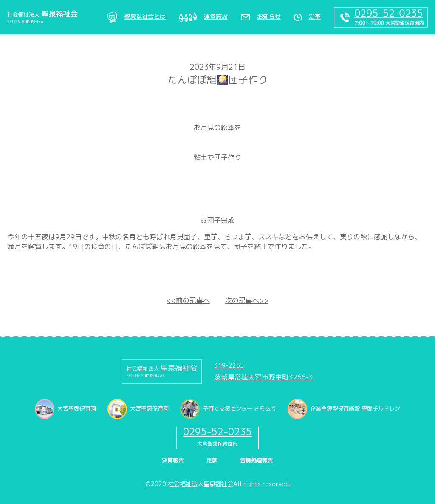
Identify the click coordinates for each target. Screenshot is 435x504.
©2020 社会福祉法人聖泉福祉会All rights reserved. (218, 484)
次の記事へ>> (247, 300)
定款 (212, 460)
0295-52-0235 (217, 432)
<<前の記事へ (188, 300)
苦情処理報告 (257, 460)
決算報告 (173, 460)
